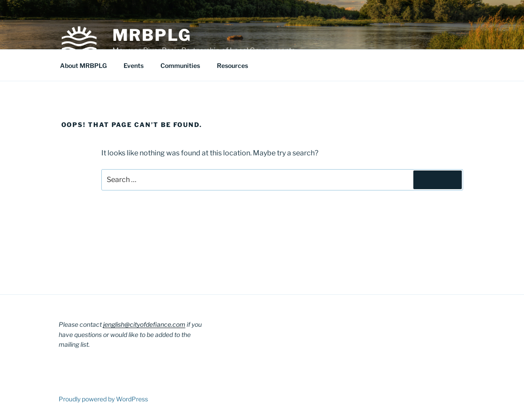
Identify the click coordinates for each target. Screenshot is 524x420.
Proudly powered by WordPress (103, 399)
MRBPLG (152, 35)
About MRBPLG (83, 65)
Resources (232, 65)
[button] (79, 39)
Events (134, 65)
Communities (180, 65)
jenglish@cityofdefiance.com (144, 324)
